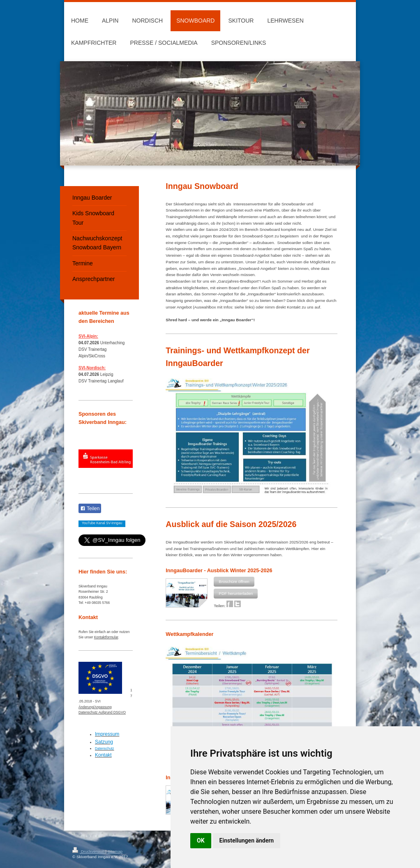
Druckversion (89, 851)
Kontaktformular (106, 637)
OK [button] (201, 840)
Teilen (90, 509)
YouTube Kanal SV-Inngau (102, 523)
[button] (234, 582)
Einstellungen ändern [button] (247, 840)
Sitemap (115, 851)
